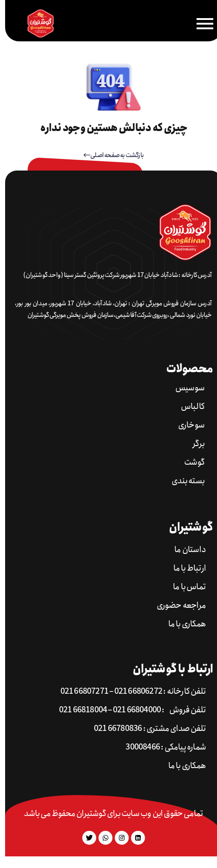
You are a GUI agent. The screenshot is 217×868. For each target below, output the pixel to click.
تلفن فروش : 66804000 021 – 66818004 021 (127, 710)
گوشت (189, 463)
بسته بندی (183, 481)
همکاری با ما (182, 624)
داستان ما (185, 550)
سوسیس (185, 388)
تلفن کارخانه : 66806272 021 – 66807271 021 (128, 692)
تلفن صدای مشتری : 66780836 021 (145, 729)
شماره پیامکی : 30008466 (161, 747)
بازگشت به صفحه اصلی (108, 155)
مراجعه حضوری (176, 606)
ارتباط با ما (184, 569)
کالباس (187, 407)
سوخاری (186, 425)
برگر (193, 444)
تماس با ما (184, 587)
